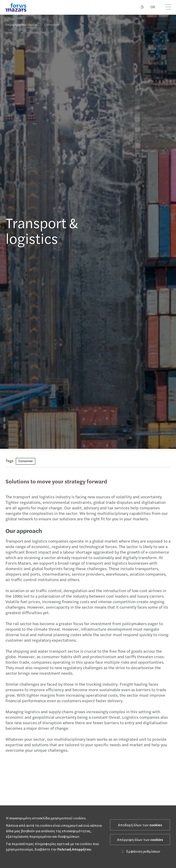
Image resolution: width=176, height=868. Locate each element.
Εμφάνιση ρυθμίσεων (140, 851)
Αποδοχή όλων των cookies (140, 825)
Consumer (52, 23)
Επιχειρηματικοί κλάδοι (21, 25)
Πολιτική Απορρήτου (74, 849)
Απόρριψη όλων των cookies (140, 840)
